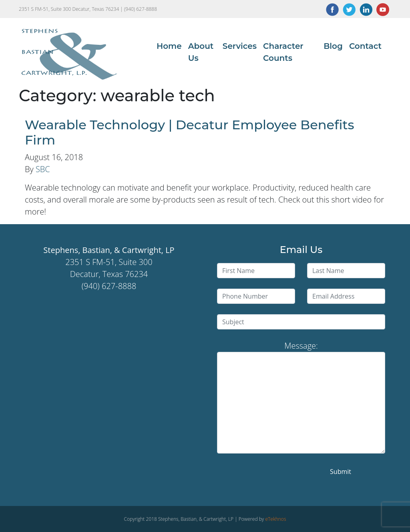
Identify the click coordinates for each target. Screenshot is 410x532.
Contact (365, 46)
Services (240, 46)
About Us (201, 52)
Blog (333, 46)
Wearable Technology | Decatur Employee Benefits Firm (190, 132)
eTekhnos (275, 519)
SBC (43, 169)
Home (169, 46)
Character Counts (283, 52)
